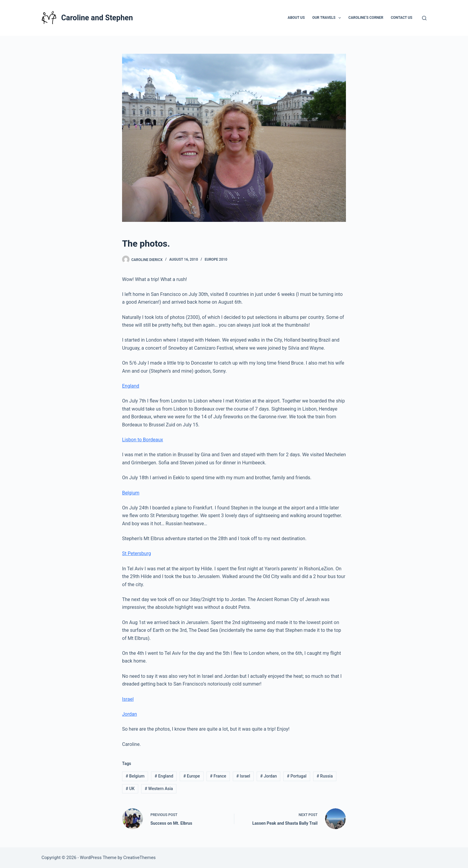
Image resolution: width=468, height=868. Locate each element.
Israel (128, 699)
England (131, 386)
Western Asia (159, 789)
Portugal (297, 776)
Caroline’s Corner (366, 18)
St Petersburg (137, 553)
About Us (296, 18)
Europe (192, 776)
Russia (325, 776)
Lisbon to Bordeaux (143, 440)
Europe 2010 (216, 259)
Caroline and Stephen (97, 18)
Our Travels (328, 18)
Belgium (131, 493)
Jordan (130, 714)
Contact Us (401, 18)
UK (130, 789)
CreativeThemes (140, 858)
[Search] (424, 18)
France (218, 776)
